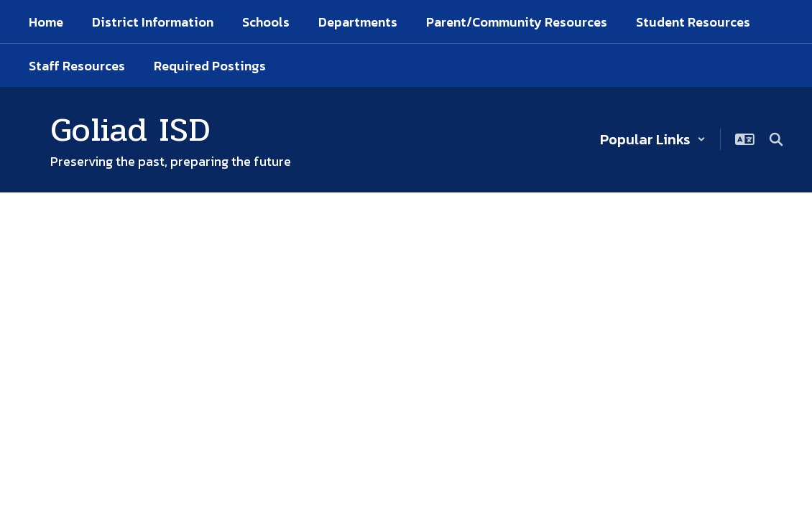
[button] (653, 139)
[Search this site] (776, 139)
